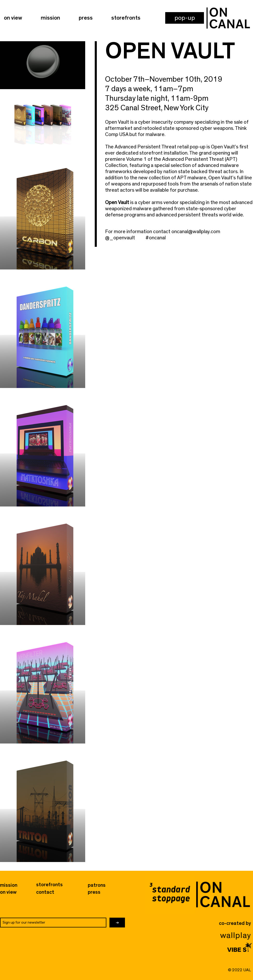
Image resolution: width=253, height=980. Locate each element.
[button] (185, 18)
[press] (97, 892)
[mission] (9, 885)
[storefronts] (49, 885)
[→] (117, 923)
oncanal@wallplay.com (196, 232)
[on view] (8, 892)
